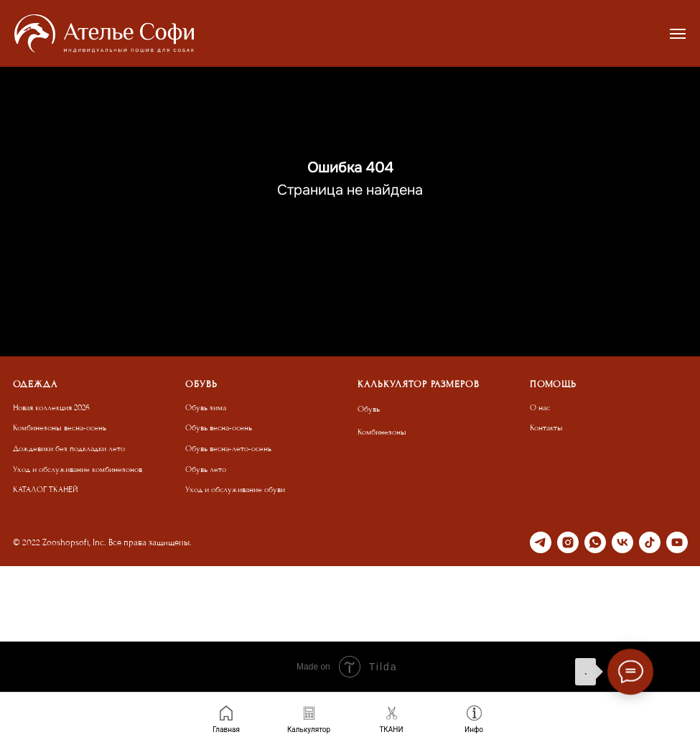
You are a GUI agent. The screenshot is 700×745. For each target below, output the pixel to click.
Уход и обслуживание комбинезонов (78, 469)
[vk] (622, 542)
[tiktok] (650, 542)
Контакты (546, 428)
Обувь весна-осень (219, 428)
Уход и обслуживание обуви (235, 490)
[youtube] (677, 542)
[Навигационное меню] (678, 34)
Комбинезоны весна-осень (60, 428)
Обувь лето (206, 469)
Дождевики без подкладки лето (69, 449)
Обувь (369, 409)
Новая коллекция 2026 (51, 408)
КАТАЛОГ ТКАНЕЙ (46, 490)
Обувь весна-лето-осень (228, 449)
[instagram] (568, 542)
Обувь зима (206, 408)
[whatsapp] (595, 542)
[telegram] (541, 542)
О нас (540, 408)
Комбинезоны (382, 432)
